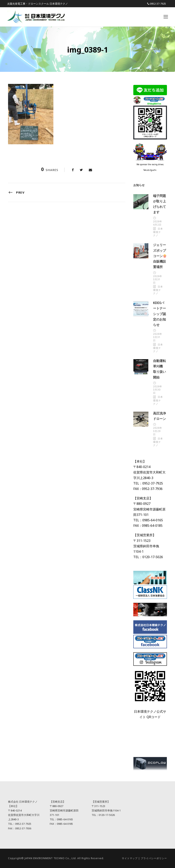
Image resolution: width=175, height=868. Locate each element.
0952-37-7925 (158, 4)
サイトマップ (130, 858)
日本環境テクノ (158, 232)
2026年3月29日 (158, 431)
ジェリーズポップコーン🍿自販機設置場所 (160, 256)
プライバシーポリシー (154, 858)
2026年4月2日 (158, 223)
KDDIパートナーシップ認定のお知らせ (159, 314)
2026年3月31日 (158, 279)
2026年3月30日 (158, 390)
